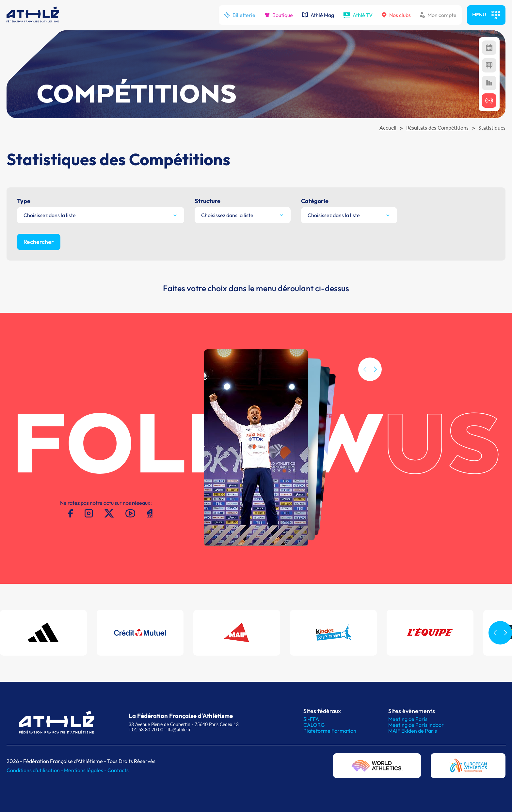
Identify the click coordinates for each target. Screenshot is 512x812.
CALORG (314, 725)
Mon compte (438, 15)
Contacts (118, 770)
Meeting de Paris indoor (416, 725)
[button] (375, 385)
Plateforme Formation (330, 731)
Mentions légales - (86, 770)
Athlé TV (358, 15)
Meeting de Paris (408, 719)
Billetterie (240, 15)
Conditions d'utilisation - (35, 770)
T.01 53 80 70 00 (146, 730)
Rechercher (39, 242)
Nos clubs (396, 15)
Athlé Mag (318, 15)
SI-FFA (311, 719)
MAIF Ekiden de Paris (413, 731)
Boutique (279, 15)
